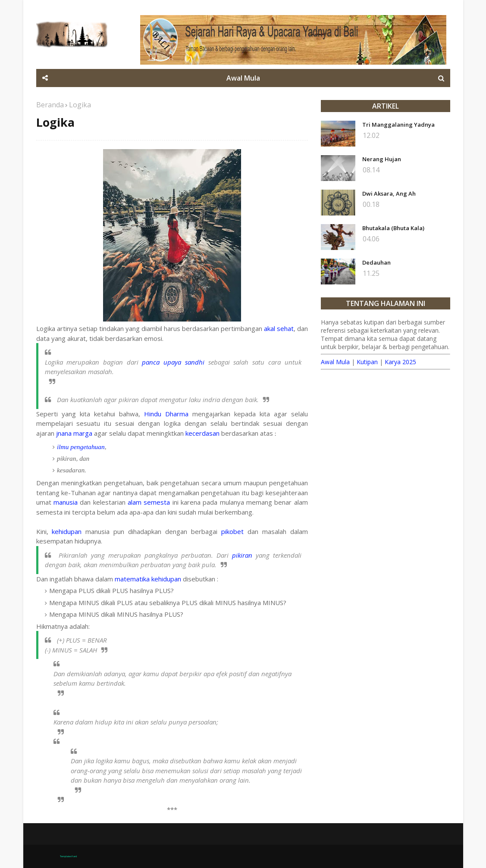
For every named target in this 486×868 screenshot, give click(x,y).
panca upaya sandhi (173, 362)
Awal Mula (335, 362)
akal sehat (279, 328)
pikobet (232, 531)
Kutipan (367, 362)
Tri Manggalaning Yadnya (398, 125)
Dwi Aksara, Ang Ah (389, 194)
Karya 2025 (400, 362)
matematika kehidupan (148, 579)
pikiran (242, 555)
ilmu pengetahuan (81, 447)
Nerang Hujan (382, 159)
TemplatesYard (68, 856)
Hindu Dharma (166, 414)
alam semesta (149, 502)
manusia (66, 502)
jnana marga (75, 433)
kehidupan (67, 531)
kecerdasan (202, 433)
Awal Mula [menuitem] (243, 78)
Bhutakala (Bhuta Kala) (393, 228)
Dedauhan (376, 262)
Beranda (50, 105)
